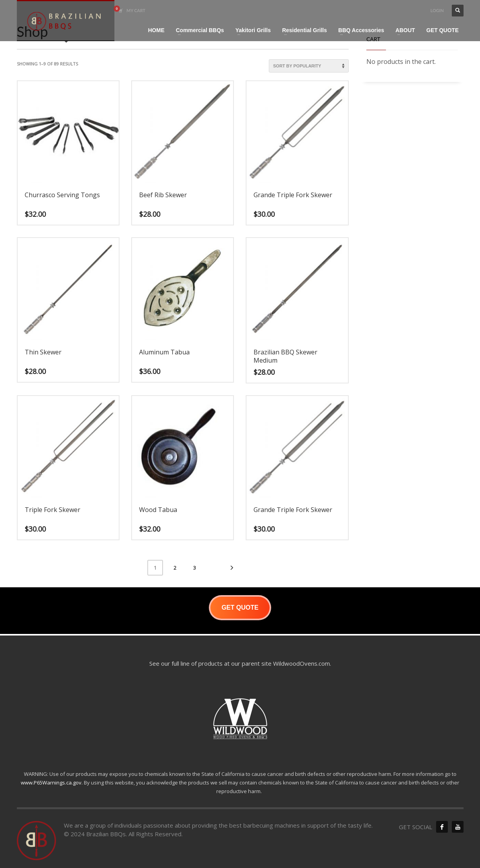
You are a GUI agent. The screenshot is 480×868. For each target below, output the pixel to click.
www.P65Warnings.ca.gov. (52, 783)
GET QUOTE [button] (240, 607)
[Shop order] (309, 66)
